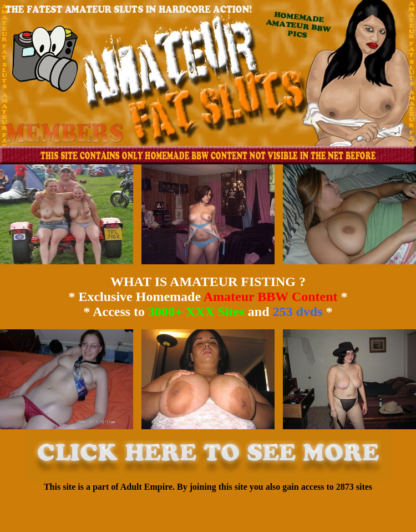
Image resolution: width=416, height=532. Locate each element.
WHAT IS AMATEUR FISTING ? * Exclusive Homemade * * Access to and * (208, 297)
